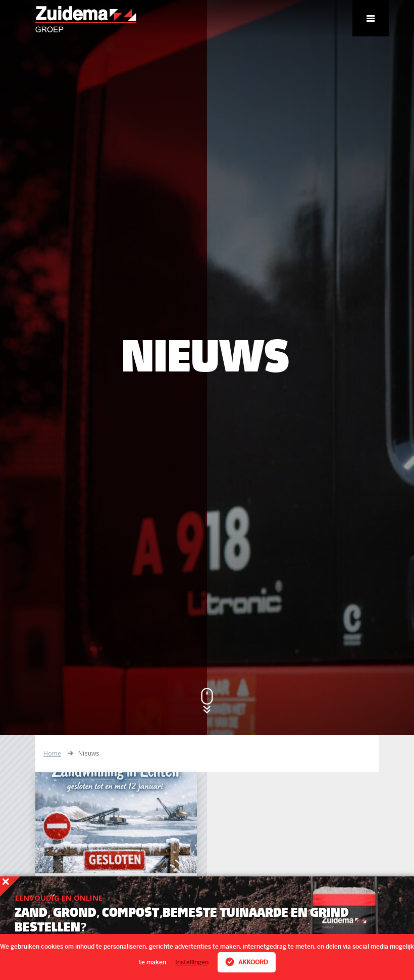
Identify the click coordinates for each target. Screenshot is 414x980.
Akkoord (247, 962)
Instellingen (192, 962)
